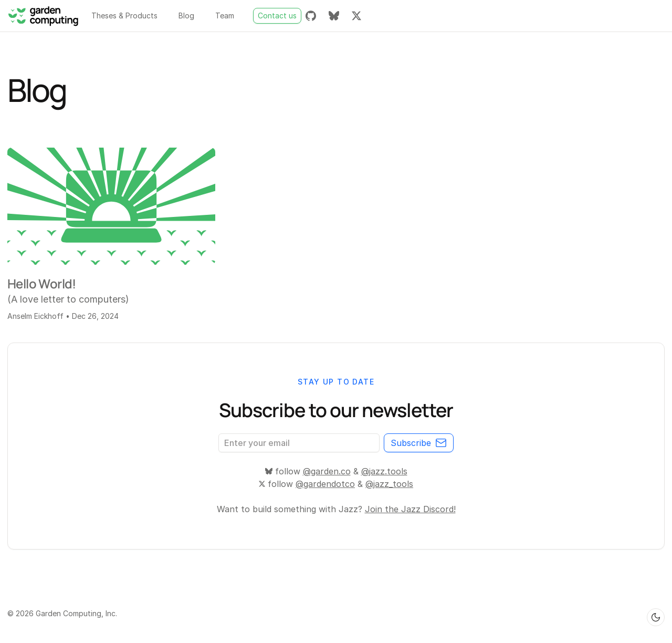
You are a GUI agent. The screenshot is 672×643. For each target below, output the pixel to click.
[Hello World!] (111, 206)
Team (225, 15)
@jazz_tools (389, 484)
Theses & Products (124, 15)
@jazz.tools (384, 471)
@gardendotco (325, 484)
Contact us (277, 15)
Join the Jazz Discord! (410, 509)
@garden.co (327, 471)
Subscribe (419, 443)
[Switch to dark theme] (656, 617)
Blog (186, 15)
